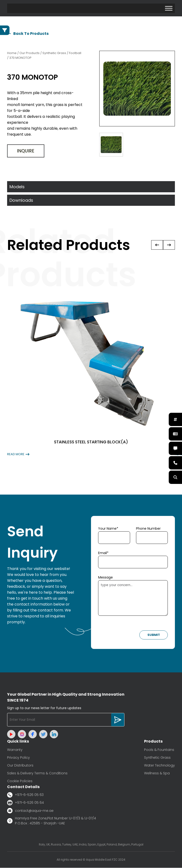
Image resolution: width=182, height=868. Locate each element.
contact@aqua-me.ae (30, 811)
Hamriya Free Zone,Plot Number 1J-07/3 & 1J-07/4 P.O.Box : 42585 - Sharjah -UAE (52, 821)
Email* (103, 553)
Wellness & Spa (157, 773)
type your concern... (133, 598)
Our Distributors (20, 766)
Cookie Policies (20, 781)
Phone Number (148, 529)
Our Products (30, 53)
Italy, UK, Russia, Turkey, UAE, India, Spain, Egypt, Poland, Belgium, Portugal (91, 845)
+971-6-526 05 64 (25, 803)
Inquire (26, 151)
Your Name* (108, 529)
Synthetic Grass (157, 758)
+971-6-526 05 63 (25, 795)
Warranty (15, 750)
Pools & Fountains (159, 750)
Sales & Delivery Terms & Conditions (37, 773)
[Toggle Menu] (169, 8)
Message (105, 578)
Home (12, 53)
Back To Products (28, 34)
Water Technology (159, 766)
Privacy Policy (18, 758)
